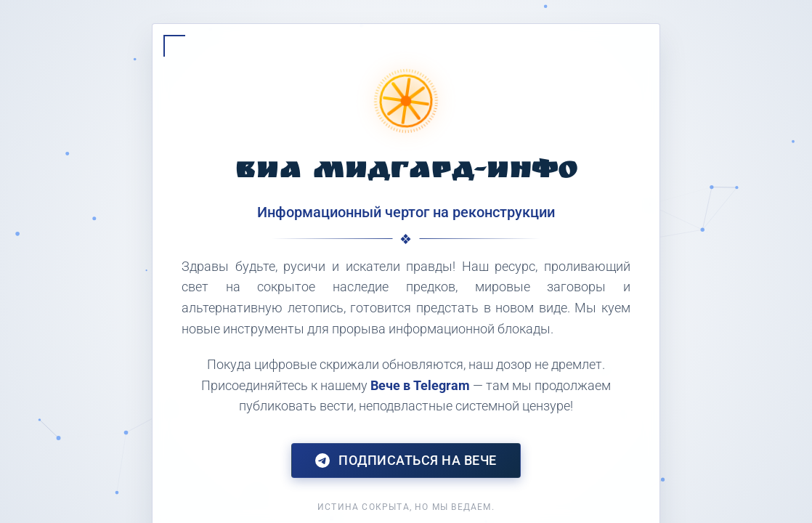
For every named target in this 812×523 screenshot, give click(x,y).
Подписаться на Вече (406, 461)
